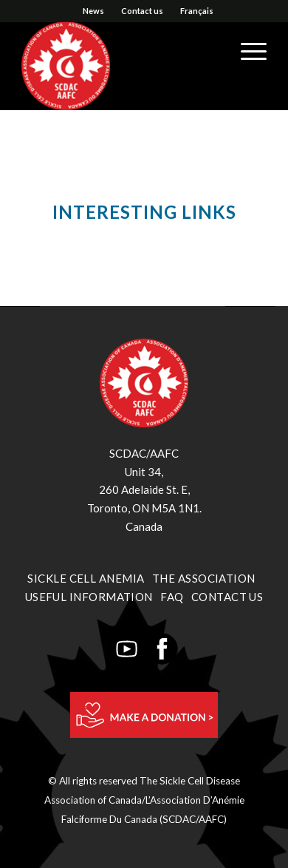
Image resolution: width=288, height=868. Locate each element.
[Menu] (246, 51)
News (93, 11)
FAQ (172, 597)
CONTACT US (227, 597)
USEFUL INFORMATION (89, 597)
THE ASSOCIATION (204, 578)
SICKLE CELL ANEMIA (86, 578)
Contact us (142, 11)
